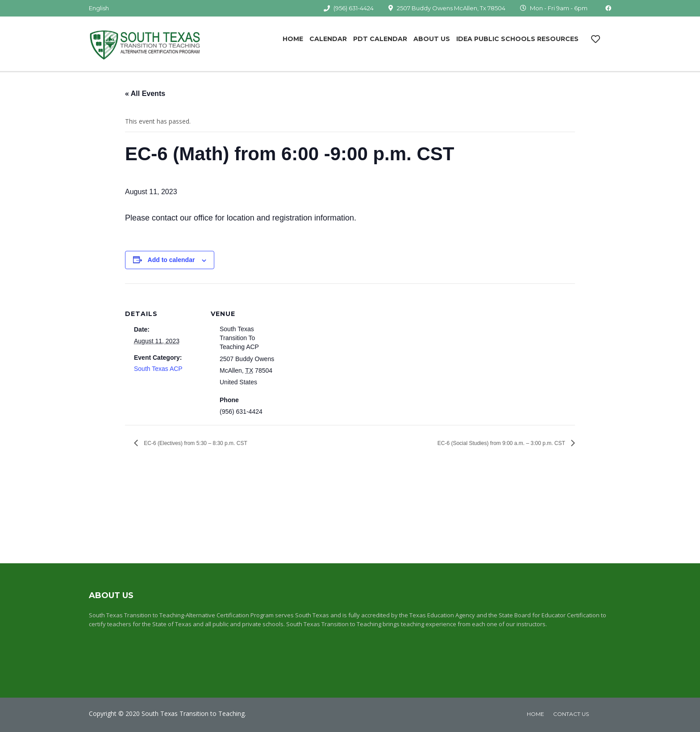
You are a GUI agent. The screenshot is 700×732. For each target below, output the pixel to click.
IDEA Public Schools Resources (517, 39)
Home (293, 39)
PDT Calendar (380, 39)
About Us (432, 39)
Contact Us (571, 714)
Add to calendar (171, 260)
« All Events (145, 94)
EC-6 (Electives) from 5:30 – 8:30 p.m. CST (195, 443)
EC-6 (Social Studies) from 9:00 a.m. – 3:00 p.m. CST (502, 443)
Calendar (328, 39)
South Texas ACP (158, 369)
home (535, 714)
